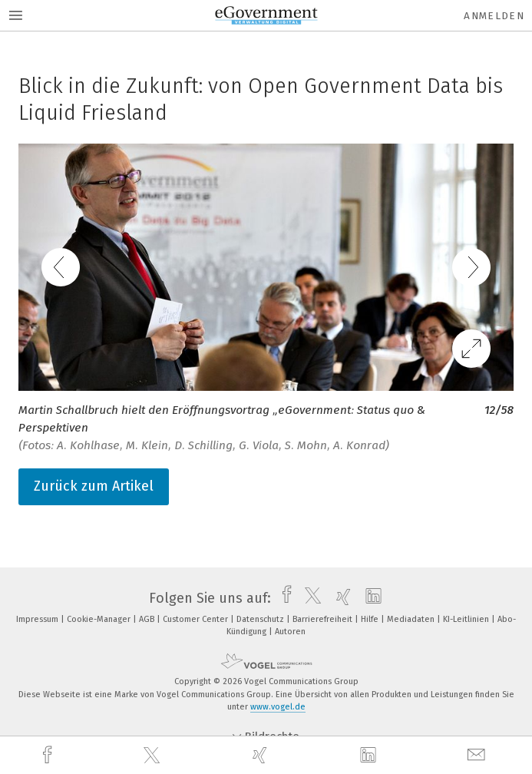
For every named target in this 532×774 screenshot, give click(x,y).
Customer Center (197, 619)
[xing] (262, 755)
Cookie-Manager (100, 619)
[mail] (478, 755)
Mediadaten (412, 619)
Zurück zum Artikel (94, 486)
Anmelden (494, 16)
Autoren (290, 632)
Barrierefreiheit (324, 619)
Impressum (38, 619)
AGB (148, 619)
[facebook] (49, 755)
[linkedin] (370, 756)
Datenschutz (261, 619)
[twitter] (154, 756)
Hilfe (371, 619)
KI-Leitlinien (467, 619)
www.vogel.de (278, 707)
